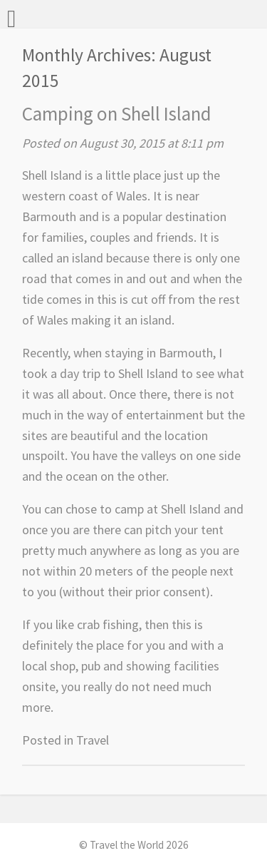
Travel (93, 740)
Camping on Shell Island (117, 113)
